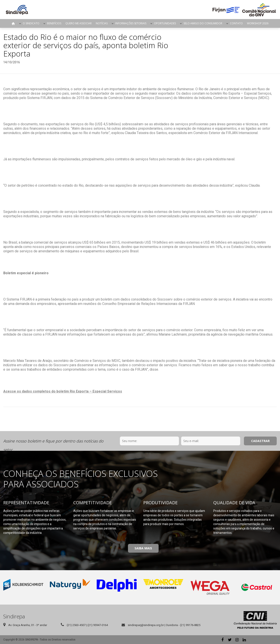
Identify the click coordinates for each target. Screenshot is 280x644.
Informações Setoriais (131, 23)
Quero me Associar (79, 23)
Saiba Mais (143, 548)
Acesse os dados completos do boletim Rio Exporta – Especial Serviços (63, 391)
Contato (236, 23)
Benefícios (54, 23)
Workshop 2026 (258, 23)
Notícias (102, 23)
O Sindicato (31, 23)
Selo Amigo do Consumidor (203, 23)
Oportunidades (165, 23)
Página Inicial (13, 23)
